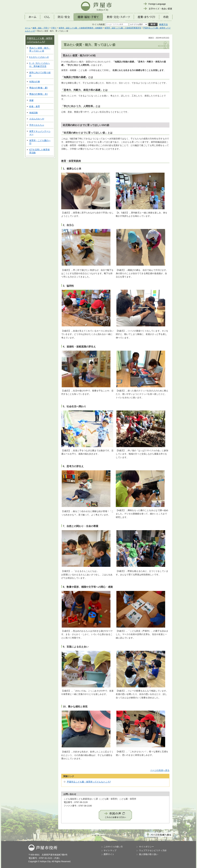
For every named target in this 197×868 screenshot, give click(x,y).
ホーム (28, 28)
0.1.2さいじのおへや (39, 57)
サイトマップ (110, 850)
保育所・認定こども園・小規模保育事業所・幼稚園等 (81, 28)
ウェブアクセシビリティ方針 (153, 850)
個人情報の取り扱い (149, 854)
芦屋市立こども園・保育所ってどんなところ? (89, 782)
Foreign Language (157, 4)
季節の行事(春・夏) (38, 88)
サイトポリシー (146, 847)
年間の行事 (35, 82)
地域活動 (34, 113)
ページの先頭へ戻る (160, 770)
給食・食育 (35, 106)
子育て (54, 28)
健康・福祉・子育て (41, 28)
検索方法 (163, 24)
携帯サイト (109, 854)
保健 (31, 100)
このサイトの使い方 (113, 847)
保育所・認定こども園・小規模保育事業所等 (123, 28)
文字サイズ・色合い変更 (160, 9)
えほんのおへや (37, 119)
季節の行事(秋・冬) (38, 94)
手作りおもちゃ (37, 125)
